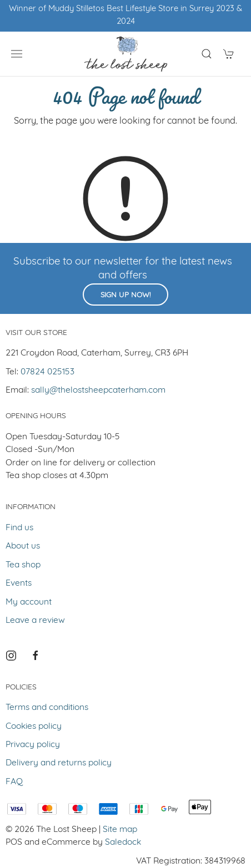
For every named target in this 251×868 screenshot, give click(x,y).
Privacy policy (33, 745)
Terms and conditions (47, 708)
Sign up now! (125, 295)
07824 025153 (47, 372)
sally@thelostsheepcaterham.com (98, 390)
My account (29, 602)
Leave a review (35, 621)
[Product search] (207, 54)
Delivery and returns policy (59, 763)
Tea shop (23, 565)
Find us (19, 528)
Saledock (123, 842)
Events (19, 583)
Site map (120, 830)
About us (23, 546)
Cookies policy (34, 727)
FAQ (14, 782)
